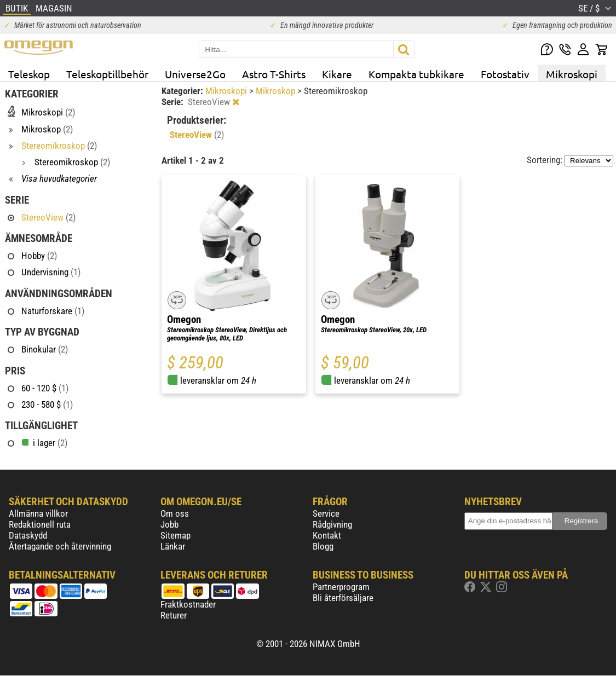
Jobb (169, 524)
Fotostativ (505, 74)
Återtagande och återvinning (60, 546)
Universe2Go (195, 74)
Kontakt (327, 535)
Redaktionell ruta (40, 524)
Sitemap (175, 535)
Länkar (173, 546)
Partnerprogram (341, 587)
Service (326, 513)
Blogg (323, 546)
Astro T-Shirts (274, 74)
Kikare (337, 74)
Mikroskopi (572, 74)
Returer (174, 615)
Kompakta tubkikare (416, 74)
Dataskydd (28, 535)
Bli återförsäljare (343, 598)
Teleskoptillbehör (107, 74)
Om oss (175, 513)
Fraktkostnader (188, 604)
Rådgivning (332, 524)
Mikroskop (277, 91)
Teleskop (29, 74)
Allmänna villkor (38, 513)
